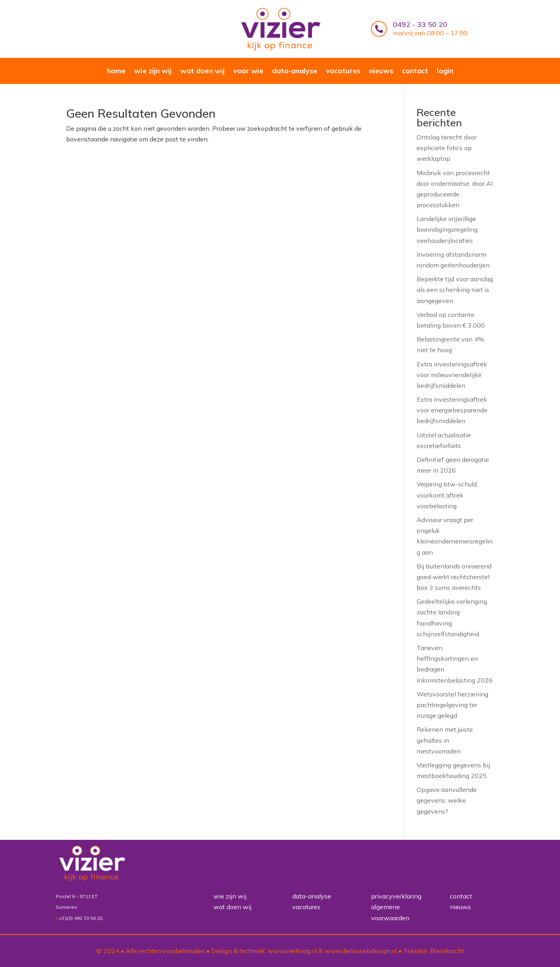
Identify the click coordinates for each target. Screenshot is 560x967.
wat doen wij (202, 72)
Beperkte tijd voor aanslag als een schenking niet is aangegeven (455, 289)
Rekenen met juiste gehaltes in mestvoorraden (445, 740)
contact (415, 72)
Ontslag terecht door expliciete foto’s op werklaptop (447, 147)
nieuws (381, 72)
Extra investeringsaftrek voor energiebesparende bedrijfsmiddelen (452, 410)
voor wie (248, 72)
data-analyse (295, 72)
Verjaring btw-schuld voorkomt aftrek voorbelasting (447, 494)
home (116, 72)
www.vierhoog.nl (292, 951)
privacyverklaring (396, 896)
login (445, 72)
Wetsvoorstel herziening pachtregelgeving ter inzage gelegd (452, 704)
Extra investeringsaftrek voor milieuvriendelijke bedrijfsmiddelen (452, 374)
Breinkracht (447, 951)
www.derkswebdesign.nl (361, 951)
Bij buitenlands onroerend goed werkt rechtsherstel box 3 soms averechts (454, 576)
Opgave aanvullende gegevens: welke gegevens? (447, 800)
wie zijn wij (153, 72)
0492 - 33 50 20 (420, 24)
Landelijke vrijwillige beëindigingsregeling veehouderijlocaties (447, 229)
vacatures (343, 72)
